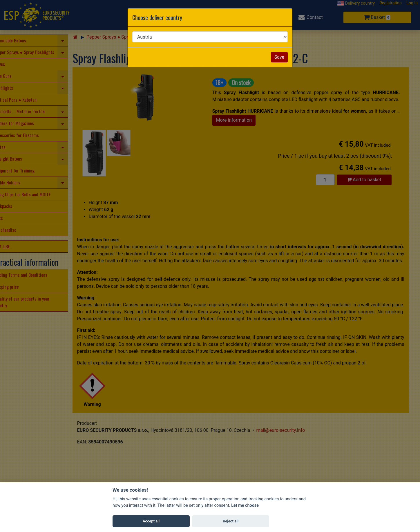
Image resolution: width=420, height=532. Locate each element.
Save (279, 57)
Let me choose (245, 505)
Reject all (231, 521)
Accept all (151, 521)
